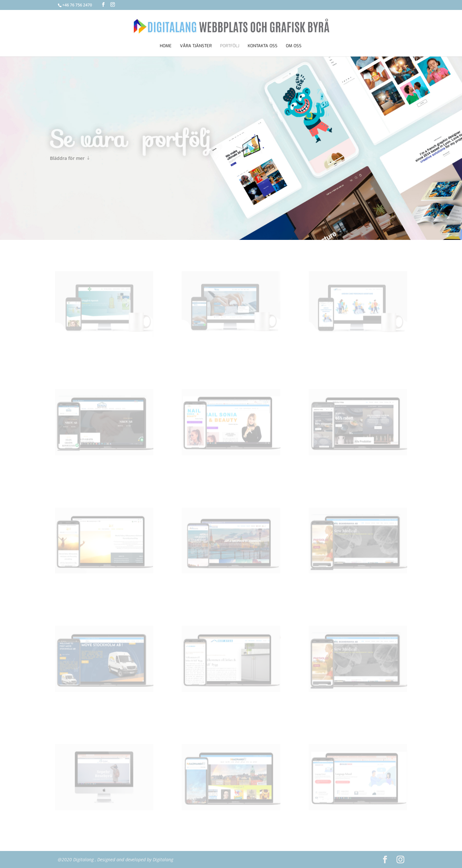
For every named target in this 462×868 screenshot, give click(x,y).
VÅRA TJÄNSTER (196, 46)
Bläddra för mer (57, 158)
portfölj (230, 46)
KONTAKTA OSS (263, 46)
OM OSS (294, 46)
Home (166, 46)
